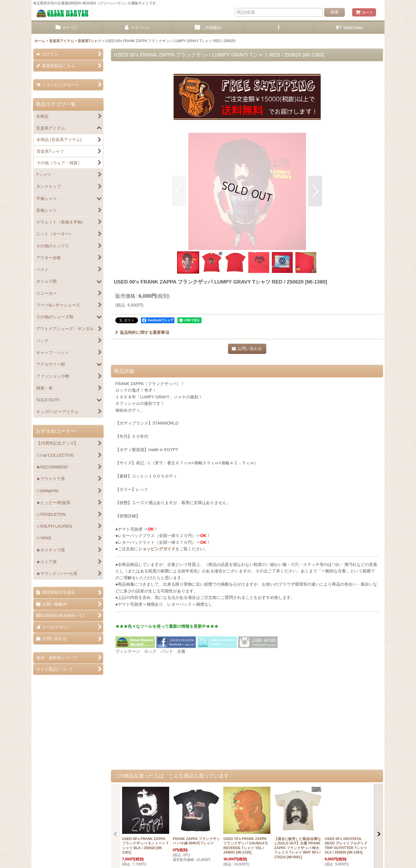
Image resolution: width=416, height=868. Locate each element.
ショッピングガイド (157, 549)
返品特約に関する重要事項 (142, 332)
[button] (279, 28)
